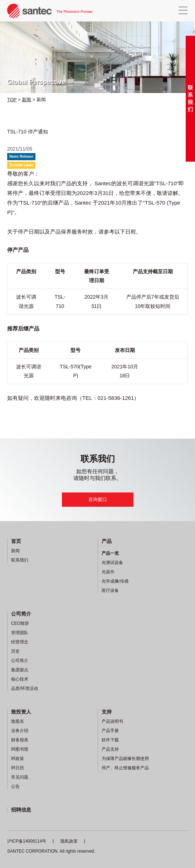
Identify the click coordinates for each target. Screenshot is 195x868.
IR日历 (18, 768)
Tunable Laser (21, 165)
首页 (16, 541)
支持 (107, 712)
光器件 (108, 572)
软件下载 (110, 740)
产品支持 (110, 749)
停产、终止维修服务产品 (125, 768)
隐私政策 (69, 841)
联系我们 (20, 560)
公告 (15, 786)
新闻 (26, 100)
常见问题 (20, 777)
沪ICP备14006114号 (27, 841)
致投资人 (21, 712)
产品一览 (110, 553)
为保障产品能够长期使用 (125, 759)
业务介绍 (20, 731)
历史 (15, 651)
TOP (12, 100)
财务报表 (20, 740)
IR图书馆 (20, 749)
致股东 (18, 721)
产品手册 (110, 731)
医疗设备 (110, 590)
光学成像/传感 (115, 581)
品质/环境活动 (25, 688)
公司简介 (21, 614)
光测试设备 (112, 563)
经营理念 (20, 642)
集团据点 (20, 670)
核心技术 (20, 679)
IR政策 (18, 759)
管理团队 (20, 633)
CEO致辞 (20, 623)
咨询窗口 (98, 499)
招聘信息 (21, 810)
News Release (21, 156)
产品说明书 (112, 721)
